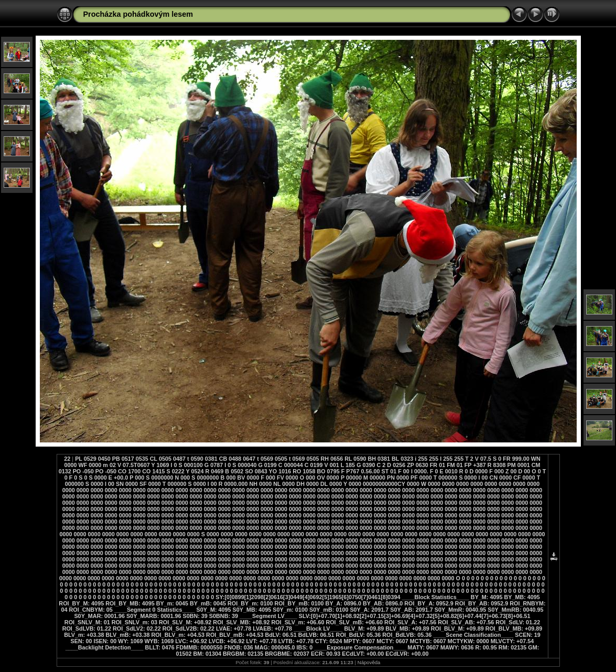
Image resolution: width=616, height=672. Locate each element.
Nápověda (369, 662)
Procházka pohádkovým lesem (138, 14)
